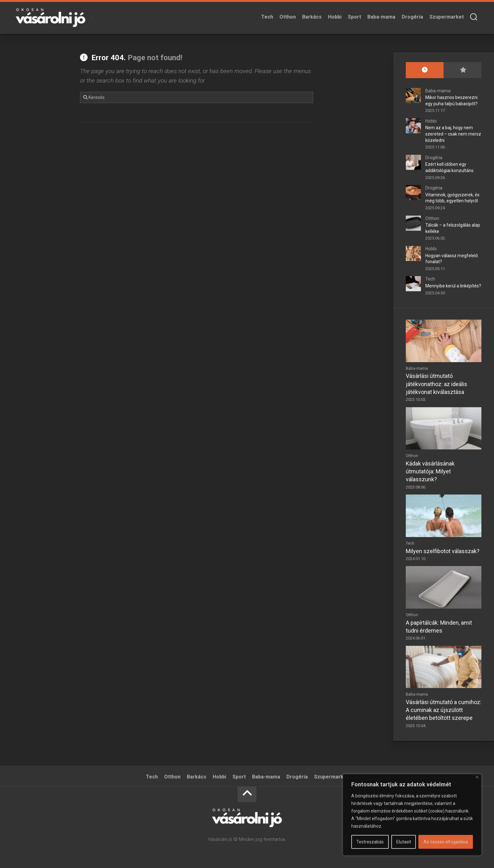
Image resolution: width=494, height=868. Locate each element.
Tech (267, 17)
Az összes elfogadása (446, 842)
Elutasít (404, 842)
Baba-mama (381, 17)
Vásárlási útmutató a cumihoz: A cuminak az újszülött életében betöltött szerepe (444, 710)
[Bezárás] (477, 777)
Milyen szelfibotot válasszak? (443, 551)
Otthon (288, 17)
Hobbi (335, 17)
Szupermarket (447, 17)
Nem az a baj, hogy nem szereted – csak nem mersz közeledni (453, 134)
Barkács (312, 17)
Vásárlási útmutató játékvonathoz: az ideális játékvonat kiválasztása (437, 384)
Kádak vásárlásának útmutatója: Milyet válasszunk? (430, 471)
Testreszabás (370, 842)
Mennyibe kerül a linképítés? (453, 286)
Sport (354, 17)
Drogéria (412, 17)
